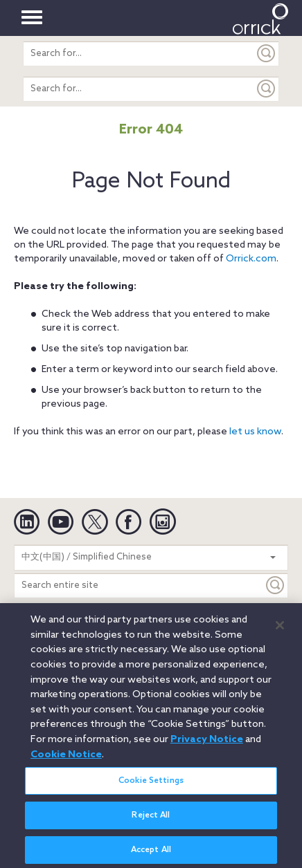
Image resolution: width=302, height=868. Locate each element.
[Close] (280, 631)
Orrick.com (251, 259)
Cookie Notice (66, 759)
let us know (255, 432)
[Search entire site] (139, 585)
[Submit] (267, 54)
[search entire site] (139, 54)
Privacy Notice (207, 744)
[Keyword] (276, 585)
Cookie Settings (151, 786)
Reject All (151, 821)
